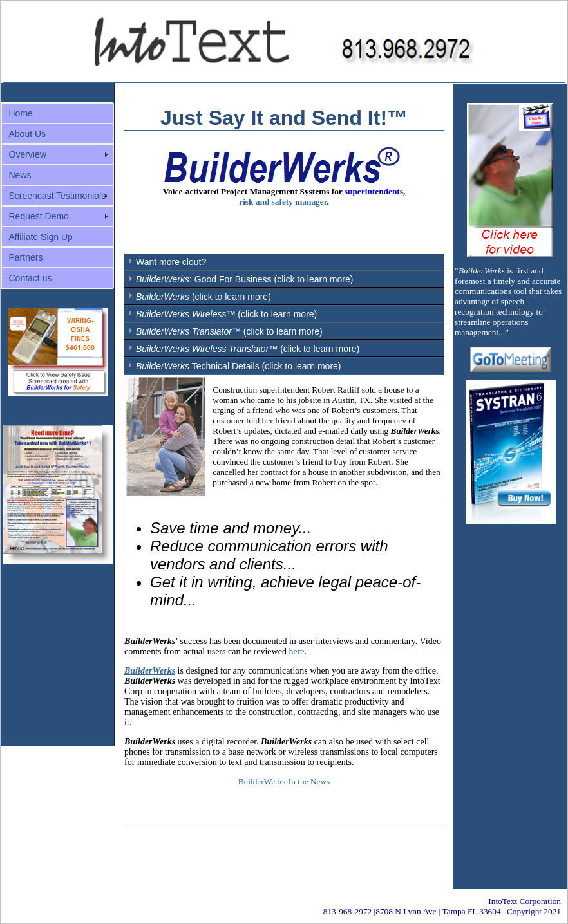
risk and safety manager (283, 202)
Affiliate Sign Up (41, 237)
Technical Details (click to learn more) (239, 366)
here (296, 651)
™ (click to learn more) (226, 314)
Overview (28, 154)
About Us (28, 134)
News (20, 175)
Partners (26, 257)
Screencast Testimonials (58, 196)
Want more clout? (171, 262)
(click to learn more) (204, 297)
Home (21, 113)
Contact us (31, 278)
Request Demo (39, 216)
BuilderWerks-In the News (284, 781)
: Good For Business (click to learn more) (244, 279)
